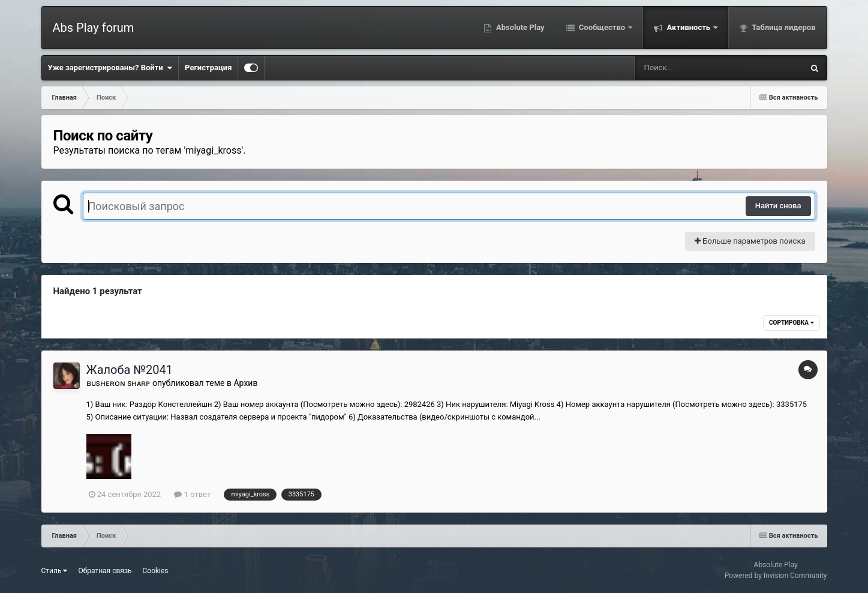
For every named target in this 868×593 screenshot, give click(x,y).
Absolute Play (519, 27)
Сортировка (791, 323)
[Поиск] (697, 68)
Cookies (156, 571)
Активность (688, 27)
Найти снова (778, 206)
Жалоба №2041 (130, 370)
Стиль (55, 571)
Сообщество (602, 27)
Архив (245, 383)
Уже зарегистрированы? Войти (110, 68)
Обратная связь (105, 571)
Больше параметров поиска (750, 241)
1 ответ (192, 494)
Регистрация (208, 68)
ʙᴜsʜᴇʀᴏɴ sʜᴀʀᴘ (118, 383)
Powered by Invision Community (776, 576)
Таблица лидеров (783, 27)
